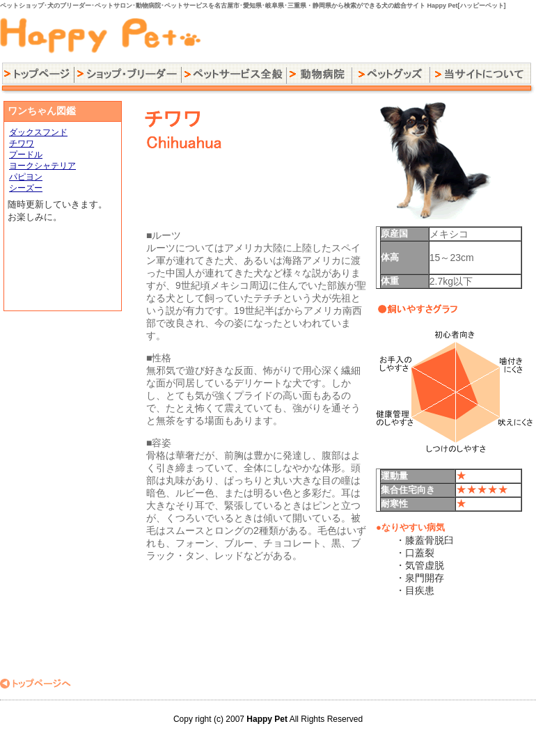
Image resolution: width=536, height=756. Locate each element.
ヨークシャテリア (42, 166)
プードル (26, 155)
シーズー (26, 188)
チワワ (22, 143)
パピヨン (26, 177)
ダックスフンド (38, 132)
